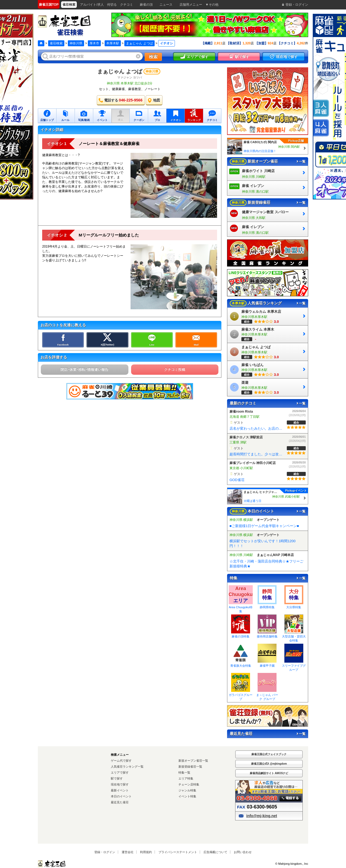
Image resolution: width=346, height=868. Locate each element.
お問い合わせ (243, 852)
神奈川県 (76, 43)
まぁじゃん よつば (139, 43)
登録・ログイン (105, 852)
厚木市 (94, 43)
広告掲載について (215, 852)
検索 (153, 57)
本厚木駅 (113, 43)
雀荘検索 (56, 43)
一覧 (301, 162)
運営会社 (128, 852)
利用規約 (146, 852)
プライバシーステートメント (178, 852)
